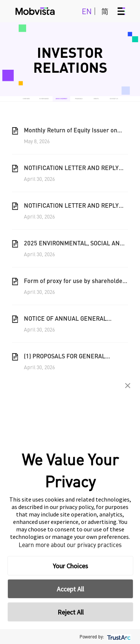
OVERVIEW (26, 99)
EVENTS (96, 99)
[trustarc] (118, 637)
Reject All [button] (71, 612)
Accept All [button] (70, 589)
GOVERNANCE (44, 99)
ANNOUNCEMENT (61, 99)
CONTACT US (114, 99)
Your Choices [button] (70, 566)
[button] (128, 386)
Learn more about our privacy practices (70, 544)
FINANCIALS (79, 99)
